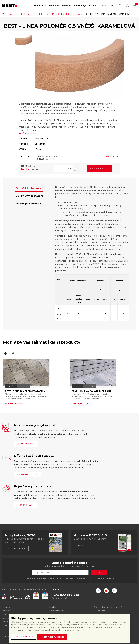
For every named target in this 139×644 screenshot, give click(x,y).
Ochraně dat (109, 578)
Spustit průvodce (26, 444)
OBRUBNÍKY (26, 14)
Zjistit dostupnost (112, 156)
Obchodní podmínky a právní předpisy (111, 607)
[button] (45, 7)
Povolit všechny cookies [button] (52, 637)
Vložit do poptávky (100, 169)
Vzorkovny (80, 6)
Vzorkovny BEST (26, 505)
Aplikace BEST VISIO (28, 474)
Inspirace (54, 6)
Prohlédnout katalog (17, 548)
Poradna (67, 6)
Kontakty (52, 607)
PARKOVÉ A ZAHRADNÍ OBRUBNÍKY (53, 14)
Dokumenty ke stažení (58, 611)
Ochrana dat (99, 611)
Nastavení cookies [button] (23, 637)
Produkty (38, 6)
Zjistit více (81, 545)
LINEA (77, 14)
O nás (103, 6)
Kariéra (93, 6)
